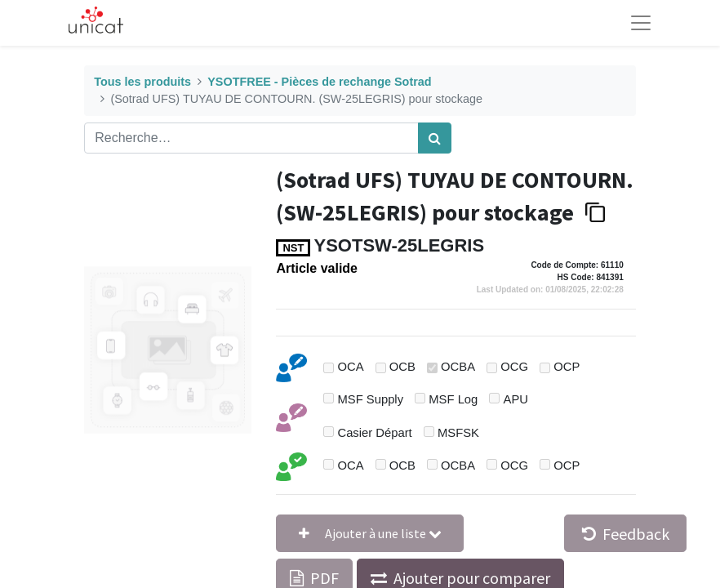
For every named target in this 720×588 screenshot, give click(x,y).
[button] (370, 533)
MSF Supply (370, 399)
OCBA (458, 367)
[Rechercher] (435, 138)
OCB (402, 367)
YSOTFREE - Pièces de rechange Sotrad (319, 82)
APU (516, 399)
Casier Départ (374, 433)
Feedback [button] (626, 534)
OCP (567, 367)
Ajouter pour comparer (472, 578)
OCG (514, 367)
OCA (350, 367)
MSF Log (453, 399)
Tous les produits (142, 82)
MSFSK (458, 433)
